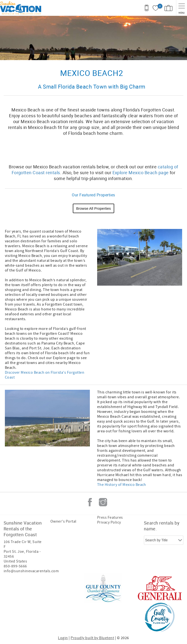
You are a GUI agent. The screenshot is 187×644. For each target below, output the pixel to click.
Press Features (110, 517)
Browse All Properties (94, 208)
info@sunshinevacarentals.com (31, 571)
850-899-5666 (15, 566)
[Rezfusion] (45, 603)
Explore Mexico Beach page (141, 172)
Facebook (90, 502)
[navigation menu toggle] (182, 8)
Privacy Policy (109, 522)
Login (63, 638)
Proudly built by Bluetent (92, 638)
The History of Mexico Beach (122, 485)
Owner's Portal (63, 521)
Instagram (103, 502)
